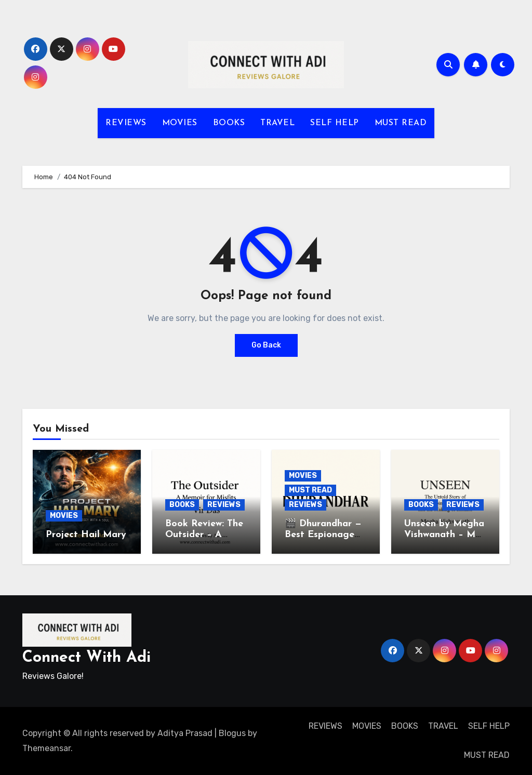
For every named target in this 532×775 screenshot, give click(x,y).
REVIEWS (126, 123)
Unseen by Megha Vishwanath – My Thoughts (444, 535)
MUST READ (401, 123)
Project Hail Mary (86, 535)
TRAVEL (277, 123)
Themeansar (46, 748)
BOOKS (229, 123)
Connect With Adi (87, 658)
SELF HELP (335, 123)
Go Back (266, 345)
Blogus (232, 733)
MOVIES (180, 123)
